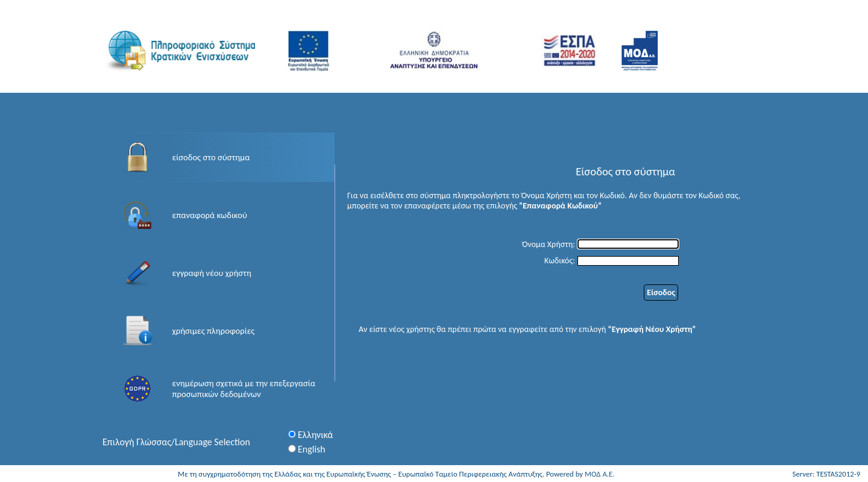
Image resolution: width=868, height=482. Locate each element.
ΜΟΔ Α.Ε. (600, 474)
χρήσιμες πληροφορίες (214, 331)
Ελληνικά (315, 435)
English (312, 449)
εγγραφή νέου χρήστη (212, 273)
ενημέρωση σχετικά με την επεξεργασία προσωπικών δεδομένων (244, 389)
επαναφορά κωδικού (210, 215)
